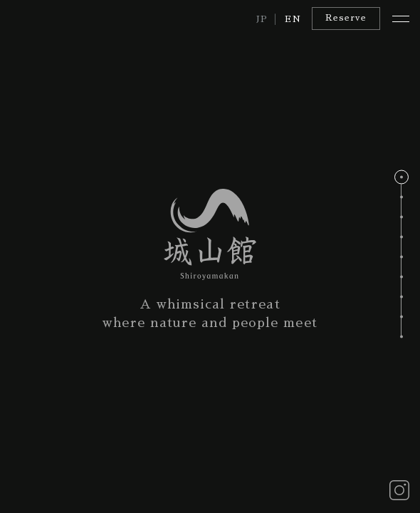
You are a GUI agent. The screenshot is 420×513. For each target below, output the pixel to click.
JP (262, 19)
